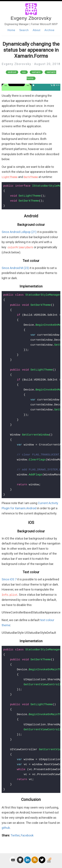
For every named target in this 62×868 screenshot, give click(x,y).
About (37, 30)
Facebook (27, 835)
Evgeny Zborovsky (31, 18)
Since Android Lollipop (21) (19, 232)
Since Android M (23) (15, 268)
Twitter (15, 835)
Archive (49, 30)
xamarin (36, 72)
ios (24, 72)
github (6, 828)
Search (24, 30)
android (12, 72)
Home (11, 30)
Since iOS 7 (9, 579)
